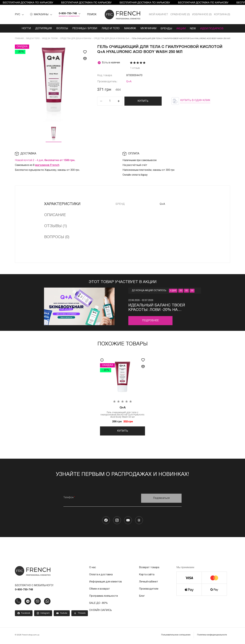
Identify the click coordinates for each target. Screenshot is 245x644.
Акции (182, 29)
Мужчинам (148, 29)
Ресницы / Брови (84, 29)
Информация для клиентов (106, 583)
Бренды (167, 29)
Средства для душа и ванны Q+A (111, 38)
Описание (55, 215)
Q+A (129, 81)
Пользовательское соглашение (176, 636)
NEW (195, 29)
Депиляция (42, 29)
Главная (19, 38)
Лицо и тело (110, 29)
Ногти (24, 29)
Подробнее (150, 320)
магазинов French (47, 165)
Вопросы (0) (57, 237)
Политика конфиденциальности (212, 636)
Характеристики (62, 204)
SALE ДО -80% (98, 604)
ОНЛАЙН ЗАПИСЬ (100, 612)
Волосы (61, 29)
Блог (142, 597)
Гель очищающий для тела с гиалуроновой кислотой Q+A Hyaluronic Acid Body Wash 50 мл (122, 412)
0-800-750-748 (68, 14)
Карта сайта (147, 576)
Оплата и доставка (101, 576)
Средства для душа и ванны (76, 38)
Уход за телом (50, 38)
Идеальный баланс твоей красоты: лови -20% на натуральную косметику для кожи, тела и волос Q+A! (161, 308)
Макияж (130, 29)
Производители (149, 590)
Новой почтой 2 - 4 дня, (45, 160)
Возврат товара (149, 569)
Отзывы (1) (56, 226)
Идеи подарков (214, 29)
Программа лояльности (103, 597)
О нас (93, 569)
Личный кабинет (149, 583)
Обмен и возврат (100, 590)
